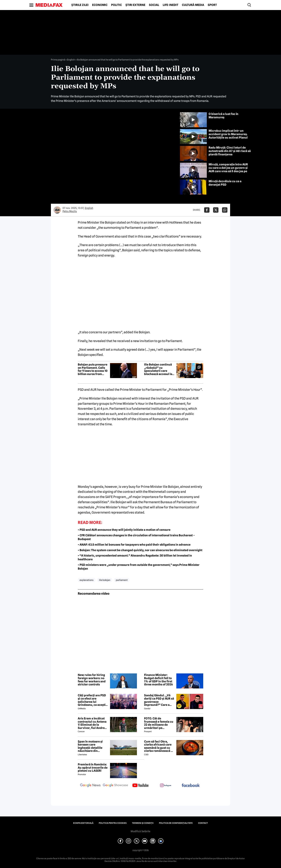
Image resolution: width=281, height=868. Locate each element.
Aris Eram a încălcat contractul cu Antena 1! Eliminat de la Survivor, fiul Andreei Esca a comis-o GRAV (92, 723)
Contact (203, 823)
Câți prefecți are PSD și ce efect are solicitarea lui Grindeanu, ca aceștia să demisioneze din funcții (92, 700)
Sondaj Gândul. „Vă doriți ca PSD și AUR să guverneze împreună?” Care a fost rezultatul (159, 700)
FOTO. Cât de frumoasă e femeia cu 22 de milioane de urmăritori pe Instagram (159, 723)
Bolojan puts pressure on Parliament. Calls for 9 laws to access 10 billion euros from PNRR (93, 369)
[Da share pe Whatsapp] (225, 210)
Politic (116, 5)
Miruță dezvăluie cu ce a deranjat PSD (225, 183)
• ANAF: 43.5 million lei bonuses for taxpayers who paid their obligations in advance (134, 545)
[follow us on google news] (90, 786)
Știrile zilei (80, 5)
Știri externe (135, 5)
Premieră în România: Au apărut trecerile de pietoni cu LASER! (93, 768)
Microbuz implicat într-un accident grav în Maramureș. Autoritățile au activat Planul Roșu (228, 136)
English (71, 60)
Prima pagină (58, 60)
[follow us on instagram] (166, 786)
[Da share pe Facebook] (207, 210)
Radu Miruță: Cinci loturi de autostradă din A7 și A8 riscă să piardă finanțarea (230, 151)
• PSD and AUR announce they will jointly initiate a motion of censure (124, 530)
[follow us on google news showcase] (115, 786)
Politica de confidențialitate (176, 823)
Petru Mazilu (70, 211)
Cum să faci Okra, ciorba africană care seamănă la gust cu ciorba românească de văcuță (159, 746)
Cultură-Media (193, 5)
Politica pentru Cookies (113, 823)
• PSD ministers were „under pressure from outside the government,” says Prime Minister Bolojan (139, 567)
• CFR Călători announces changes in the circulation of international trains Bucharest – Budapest (136, 537)
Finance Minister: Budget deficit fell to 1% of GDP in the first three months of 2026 (158, 680)
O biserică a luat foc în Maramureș (223, 116)
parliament (122, 580)
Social (154, 5)
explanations (87, 580)
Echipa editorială (83, 823)
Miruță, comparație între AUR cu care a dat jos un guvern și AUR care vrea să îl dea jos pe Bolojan (228, 170)
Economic (100, 5)
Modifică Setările (140, 831)
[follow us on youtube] (140, 786)
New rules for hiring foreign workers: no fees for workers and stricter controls (92, 680)
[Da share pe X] (216, 210)
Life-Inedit (171, 5)
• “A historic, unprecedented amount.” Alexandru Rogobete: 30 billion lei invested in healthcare (135, 557)
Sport (212, 5)
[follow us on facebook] (191, 786)
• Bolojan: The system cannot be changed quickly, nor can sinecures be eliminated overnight (140, 550)
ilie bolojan (105, 580)
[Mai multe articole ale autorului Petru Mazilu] (57, 210)
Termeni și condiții (143, 823)
